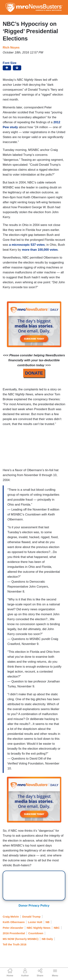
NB (48, 922)
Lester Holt (35, 922)
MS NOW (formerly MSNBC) (21, 939)
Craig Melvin (11, 917)
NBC (57, 928)
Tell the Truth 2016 (15, 944)
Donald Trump (31, 917)
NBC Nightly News (39, 928)
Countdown (36, 933)
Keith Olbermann (14, 922)
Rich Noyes (11, 48)
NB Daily (47, 939)
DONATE (34, 373)
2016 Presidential (14, 933)
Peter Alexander (13, 928)
